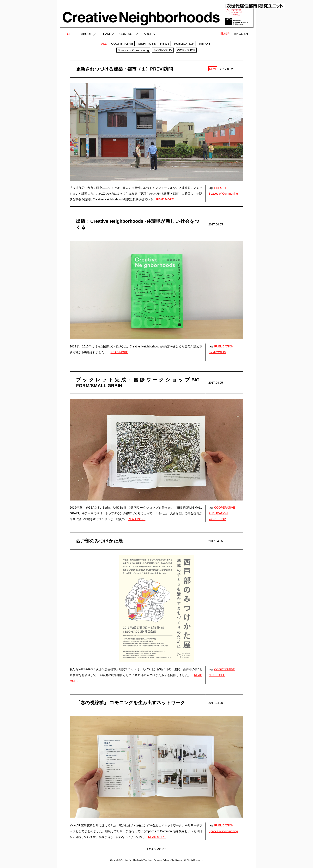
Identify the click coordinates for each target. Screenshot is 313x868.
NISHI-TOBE (217, 675)
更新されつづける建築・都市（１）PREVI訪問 (124, 69)
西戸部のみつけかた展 (99, 541)
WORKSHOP (217, 519)
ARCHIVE (151, 34)
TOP (68, 34)
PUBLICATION (224, 346)
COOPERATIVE (225, 508)
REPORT (220, 188)
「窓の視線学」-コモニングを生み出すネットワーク (131, 703)
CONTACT (127, 34)
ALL (104, 44)
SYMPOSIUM (217, 352)
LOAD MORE (156, 849)
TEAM (106, 34)
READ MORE (165, 199)
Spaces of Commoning (223, 194)
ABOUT (86, 34)
